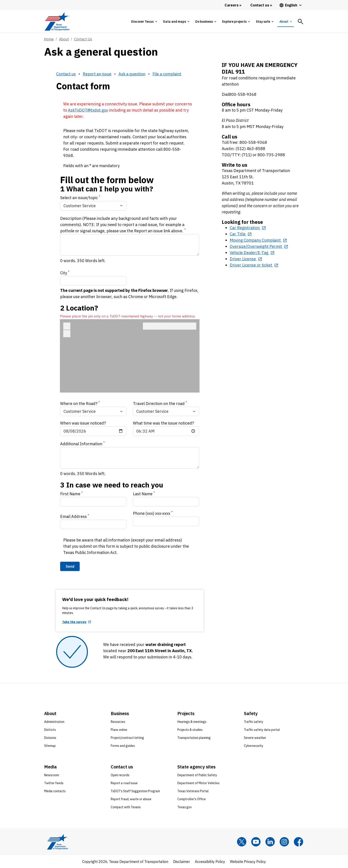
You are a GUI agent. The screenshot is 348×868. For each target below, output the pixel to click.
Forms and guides (123, 746)
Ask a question (132, 74)
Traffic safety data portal (262, 730)
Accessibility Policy (210, 862)
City (65, 273)
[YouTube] (256, 842)
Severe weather (255, 738)
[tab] (144, 22)
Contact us (66, 74)
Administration (54, 722)
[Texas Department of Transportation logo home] (57, 21)
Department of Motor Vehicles (198, 783)
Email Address (75, 516)
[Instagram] (284, 842)
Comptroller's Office (192, 799)
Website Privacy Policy (248, 862)
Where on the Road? (80, 403)
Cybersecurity (254, 746)
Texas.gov (185, 807)
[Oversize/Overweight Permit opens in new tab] (259, 246)
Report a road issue (124, 783)
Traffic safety (254, 722)
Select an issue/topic (80, 197)
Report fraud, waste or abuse (131, 799)
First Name (71, 494)
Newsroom (52, 775)
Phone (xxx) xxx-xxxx (153, 513)
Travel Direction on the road (160, 403)
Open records (120, 775)
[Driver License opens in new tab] (246, 259)
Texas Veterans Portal (193, 791)
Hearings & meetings (192, 722)
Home (49, 39)
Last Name (144, 494)
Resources (118, 722)
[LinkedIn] (270, 842)
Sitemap (50, 746)
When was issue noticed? (83, 423)
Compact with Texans (126, 807)
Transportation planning (194, 738)
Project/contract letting (127, 738)
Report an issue (97, 74)
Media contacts (55, 791)
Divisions (50, 738)
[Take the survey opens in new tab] (77, 622)
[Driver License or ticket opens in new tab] (254, 265)
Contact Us (83, 39)
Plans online (119, 730)
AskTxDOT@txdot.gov (88, 110)
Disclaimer (182, 862)
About (64, 39)
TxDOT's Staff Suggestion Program (135, 791)
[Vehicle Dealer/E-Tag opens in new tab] (252, 253)
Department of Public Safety (197, 775)
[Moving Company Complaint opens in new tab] (258, 240)
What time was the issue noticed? (163, 423)
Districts (50, 730)
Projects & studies (190, 730)
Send (70, 566)
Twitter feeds (54, 783)
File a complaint (167, 74)
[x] (242, 842)
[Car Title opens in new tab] (241, 234)
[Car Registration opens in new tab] (248, 228)
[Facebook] (299, 842)
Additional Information (82, 444)
